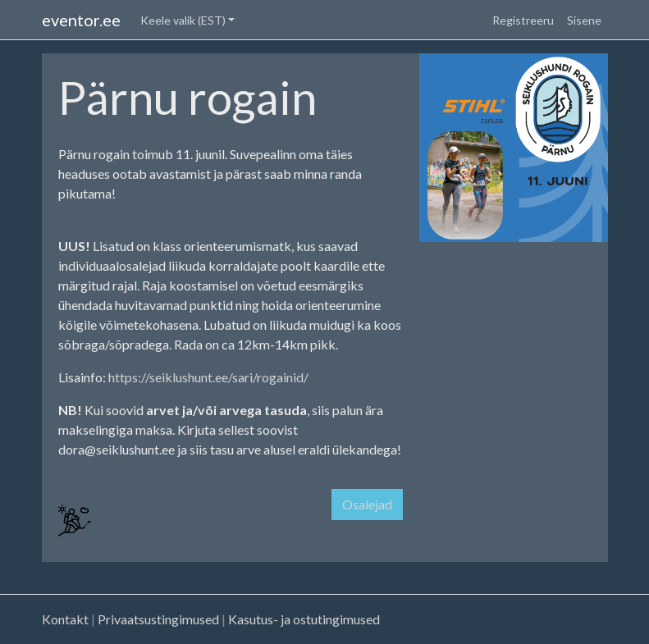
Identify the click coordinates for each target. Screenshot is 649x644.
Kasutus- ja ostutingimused (304, 619)
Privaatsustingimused (158, 619)
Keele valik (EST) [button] (183, 20)
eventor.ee (81, 20)
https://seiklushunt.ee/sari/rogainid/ (208, 377)
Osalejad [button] (367, 504)
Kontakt (65, 619)
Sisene (584, 20)
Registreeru (523, 20)
